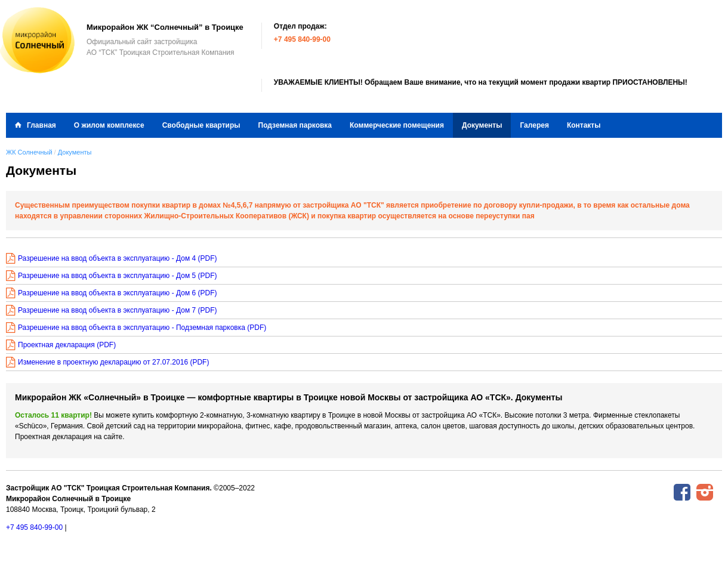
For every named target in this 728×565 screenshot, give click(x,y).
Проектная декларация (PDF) (67, 345)
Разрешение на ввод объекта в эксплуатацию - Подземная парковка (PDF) (142, 328)
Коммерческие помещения (397, 125)
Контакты (584, 125)
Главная (41, 125)
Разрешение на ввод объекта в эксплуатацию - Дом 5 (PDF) (118, 276)
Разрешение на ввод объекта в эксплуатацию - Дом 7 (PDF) (118, 310)
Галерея (534, 125)
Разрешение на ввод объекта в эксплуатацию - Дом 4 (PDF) (118, 258)
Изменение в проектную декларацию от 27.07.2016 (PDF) (113, 362)
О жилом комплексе (109, 125)
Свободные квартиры (201, 125)
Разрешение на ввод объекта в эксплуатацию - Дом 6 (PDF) (118, 293)
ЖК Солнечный (29, 152)
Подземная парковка (295, 125)
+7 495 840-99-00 (302, 39)
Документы (482, 125)
